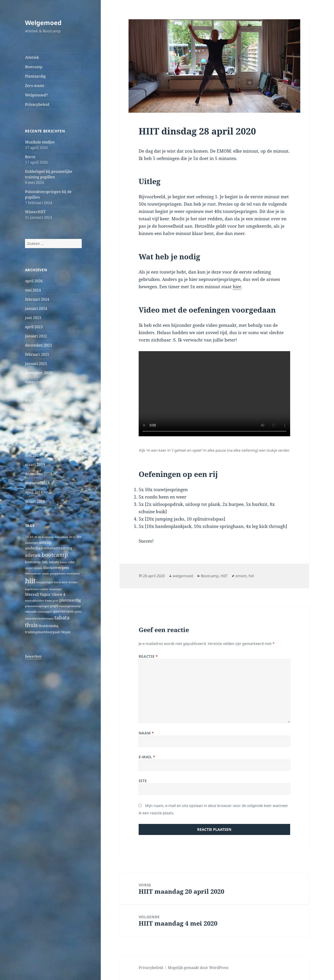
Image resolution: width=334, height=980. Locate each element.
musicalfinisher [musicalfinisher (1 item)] (34, 601)
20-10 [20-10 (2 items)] (29, 537)
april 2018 (34, 492)
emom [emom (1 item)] (45, 574)
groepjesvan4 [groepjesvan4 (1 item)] (58, 574)
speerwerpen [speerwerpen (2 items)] (63, 611)
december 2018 (39, 474)
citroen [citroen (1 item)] (38, 568)
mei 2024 (33, 290)
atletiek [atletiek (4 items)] (33, 555)
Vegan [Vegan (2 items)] (66, 632)
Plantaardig (35, 76)
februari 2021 (37, 354)
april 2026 (34, 281)
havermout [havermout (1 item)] (73, 574)
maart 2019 (35, 465)
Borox (30, 157)
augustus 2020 (37, 400)
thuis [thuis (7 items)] (31, 625)
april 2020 (34, 437)
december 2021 (39, 345)
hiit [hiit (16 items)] (30, 581)
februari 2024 (37, 299)
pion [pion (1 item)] (56, 601)
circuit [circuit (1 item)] (29, 568)
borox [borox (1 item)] (63, 562)
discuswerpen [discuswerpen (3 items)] (56, 567)
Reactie (148, 656)
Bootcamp (34, 67)
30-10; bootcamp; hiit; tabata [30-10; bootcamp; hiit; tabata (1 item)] (51, 537)
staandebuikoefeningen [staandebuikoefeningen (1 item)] (39, 619)
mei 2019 (33, 455)
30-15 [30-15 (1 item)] (72, 537)
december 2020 (39, 373)
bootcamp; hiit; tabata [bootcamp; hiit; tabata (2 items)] (42, 562)
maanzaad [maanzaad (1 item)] (55, 589)
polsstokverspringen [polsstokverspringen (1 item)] (37, 606)
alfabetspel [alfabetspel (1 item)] (32, 543)
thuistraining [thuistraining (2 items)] (49, 626)
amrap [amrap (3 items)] (45, 542)
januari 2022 (36, 336)
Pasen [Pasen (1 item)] (48, 601)
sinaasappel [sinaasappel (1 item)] (45, 612)
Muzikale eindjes (40, 142)
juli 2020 (32, 409)
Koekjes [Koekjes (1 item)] (73, 582)
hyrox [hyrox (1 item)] (57, 582)
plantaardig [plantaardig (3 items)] (70, 600)
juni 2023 (33, 318)
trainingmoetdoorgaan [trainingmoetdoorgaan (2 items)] (43, 632)
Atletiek (32, 57)
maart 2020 (35, 446)
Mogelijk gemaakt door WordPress (198, 968)
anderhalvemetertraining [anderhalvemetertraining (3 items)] (49, 548)
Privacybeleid (37, 104)
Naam (146, 733)
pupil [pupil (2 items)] (54, 606)
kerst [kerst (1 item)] (65, 582)
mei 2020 (33, 428)
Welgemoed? (36, 95)
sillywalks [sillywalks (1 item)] (31, 612)
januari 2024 (36, 308)
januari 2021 (36, 364)
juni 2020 (33, 419)
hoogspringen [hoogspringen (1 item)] (45, 582)
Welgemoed (43, 23)
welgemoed (183, 576)
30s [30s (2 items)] (79, 537)
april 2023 (34, 327)
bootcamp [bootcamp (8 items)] (55, 555)
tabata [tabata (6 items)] (62, 617)
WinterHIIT (35, 212)
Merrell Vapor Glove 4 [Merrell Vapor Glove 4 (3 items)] (45, 594)
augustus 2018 (37, 483)
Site (143, 781)
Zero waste (35, 86)
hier (237, 287)
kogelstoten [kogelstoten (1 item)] (32, 589)
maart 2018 (35, 501)
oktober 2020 (36, 391)
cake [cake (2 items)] (71, 562)
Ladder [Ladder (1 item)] (44, 589)
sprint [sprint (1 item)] (78, 612)
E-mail (147, 757)
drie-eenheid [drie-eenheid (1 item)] (33, 574)
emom (241, 576)
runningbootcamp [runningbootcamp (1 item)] (70, 606)
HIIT (224, 576)
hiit (251, 576)
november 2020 (39, 382)
